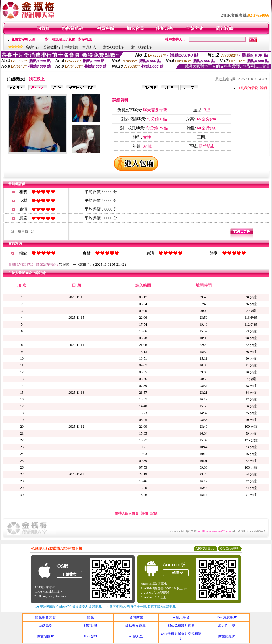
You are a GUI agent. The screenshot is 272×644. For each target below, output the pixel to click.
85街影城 (91, 626)
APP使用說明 (205, 549)
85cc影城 (91, 636)
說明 (263, 88)
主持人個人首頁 (127, 513)
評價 (145, 513)
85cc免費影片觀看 (181, 626)
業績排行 (32, 47)
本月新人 (89, 47)
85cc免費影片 (227, 617)
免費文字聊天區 (23, 39)
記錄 (154, 513)
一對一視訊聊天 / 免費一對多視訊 (67, 39)
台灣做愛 (136, 617)
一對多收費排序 (112, 47)
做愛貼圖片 (45, 636)
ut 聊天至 (136, 636)
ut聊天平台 (181, 617)
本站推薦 (71, 47)
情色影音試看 (45, 617)
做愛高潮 (45, 626)
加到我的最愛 (248, 88)
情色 (91, 617)
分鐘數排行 (52, 47)
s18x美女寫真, (136, 626)
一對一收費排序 (140, 47)
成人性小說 (227, 626)
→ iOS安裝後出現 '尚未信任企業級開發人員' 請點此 (66, 607)
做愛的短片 (227, 636)
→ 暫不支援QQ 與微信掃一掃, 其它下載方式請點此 (141, 607)
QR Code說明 (230, 549)
